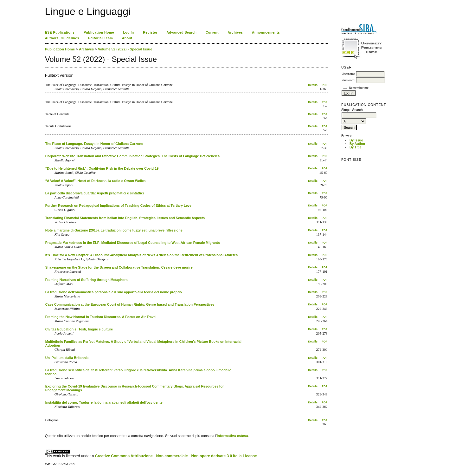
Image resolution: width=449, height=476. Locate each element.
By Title (355, 147)
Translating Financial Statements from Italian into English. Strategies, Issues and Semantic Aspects (125, 218)
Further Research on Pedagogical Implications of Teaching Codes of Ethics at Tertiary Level (119, 205)
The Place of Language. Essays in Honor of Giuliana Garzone (94, 144)
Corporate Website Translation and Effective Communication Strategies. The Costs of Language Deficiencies (133, 156)
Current (212, 33)
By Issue (356, 140)
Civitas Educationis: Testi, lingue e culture (79, 329)
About (127, 38)
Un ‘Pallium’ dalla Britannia (67, 358)
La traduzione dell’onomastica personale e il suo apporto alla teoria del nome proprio (114, 292)
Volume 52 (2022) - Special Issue (125, 49)
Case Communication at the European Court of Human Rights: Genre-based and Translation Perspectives (130, 304)
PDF (324, 85)
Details (313, 85)
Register (150, 33)
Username (348, 74)
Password (348, 80)
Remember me (359, 88)
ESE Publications (60, 33)
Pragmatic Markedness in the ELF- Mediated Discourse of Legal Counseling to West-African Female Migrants (133, 243)
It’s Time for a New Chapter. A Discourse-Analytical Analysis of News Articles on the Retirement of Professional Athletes (141, 255)
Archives (235, 33)
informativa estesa (232, 436)
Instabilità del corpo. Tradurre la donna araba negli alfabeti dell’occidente (104, 402)
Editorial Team (100, 38)
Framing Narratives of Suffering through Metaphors (87, 280)
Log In (128, 33)
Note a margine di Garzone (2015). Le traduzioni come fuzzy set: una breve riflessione (114, 230)
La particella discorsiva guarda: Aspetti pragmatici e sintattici (95, 193)
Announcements (266, 33)
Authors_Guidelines (62, 38)
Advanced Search (181, 33)
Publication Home (99, 33)
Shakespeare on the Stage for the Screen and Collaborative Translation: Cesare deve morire (119, 267)
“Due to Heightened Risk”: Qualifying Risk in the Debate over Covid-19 (102, 168)
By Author (357, 144)
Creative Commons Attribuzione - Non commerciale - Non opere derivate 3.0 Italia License (176, 456)
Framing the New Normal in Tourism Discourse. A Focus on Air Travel (101, 317)
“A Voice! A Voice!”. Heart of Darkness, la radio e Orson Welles (96, 181)
